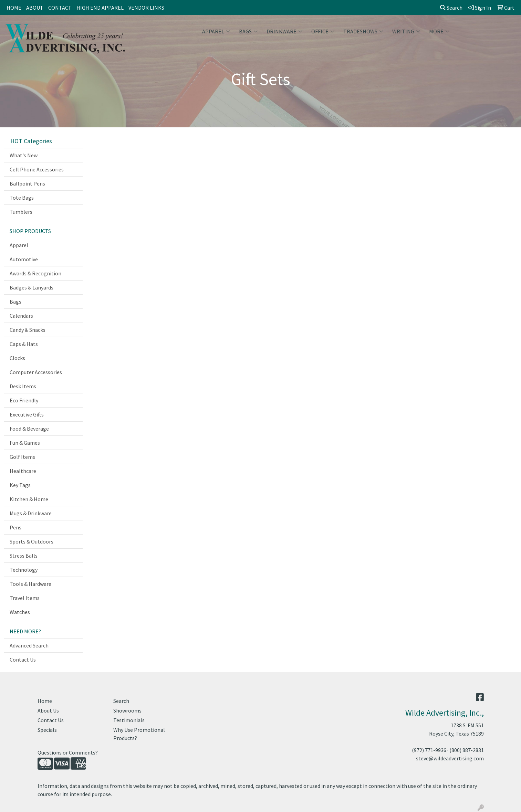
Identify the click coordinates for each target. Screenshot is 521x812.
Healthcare (23, 471)
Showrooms (127, 710)
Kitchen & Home (29, 499)
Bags (248, 31)
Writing (406, 31)
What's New (24, 155)
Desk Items (23, 386)
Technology (24, 570)
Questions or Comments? (68, 752)
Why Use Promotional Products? (139, 734)
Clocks (17, 358)
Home (45, 701)
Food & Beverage (29, 429)
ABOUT (35, 8)
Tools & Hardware (30, 584)
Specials (47, 730)
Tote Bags (22, 198)
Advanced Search (29, 645)
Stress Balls (24, 556)
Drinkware (284, 31)
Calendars (21, 316)
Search (451, 8)
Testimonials (129, 720)
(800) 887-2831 (467, 750)
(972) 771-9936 (429, 750)
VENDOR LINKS (146, 8)
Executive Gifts (27, 414)
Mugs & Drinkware (31, 513)
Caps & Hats (24, 344)
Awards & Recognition (35, 273)
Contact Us (23, 660)
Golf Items (22, 457)
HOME (14, 8)
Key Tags (20, 485)
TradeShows (363, 31)
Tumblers (21, 212)
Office (323, 31)
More (439, 31)
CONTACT (60, 8)
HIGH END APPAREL (100, 8)
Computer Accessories (36, 372)
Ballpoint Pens (27, 183)
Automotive (24, 259)
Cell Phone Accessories (37, 169)
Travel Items (25, 598)
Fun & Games (25, 443)
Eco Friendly (24, 400)
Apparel (216, 31)
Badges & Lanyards (32, 287)
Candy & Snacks (28, 330)
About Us (48, 710)
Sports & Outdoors (32, 541)
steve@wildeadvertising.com (450, 758)
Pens (15, 527)
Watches (20, 612)
